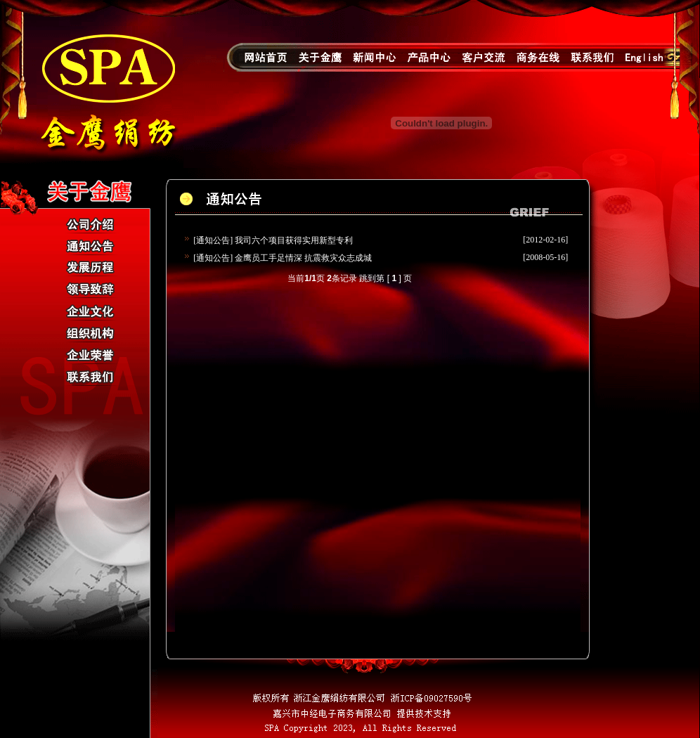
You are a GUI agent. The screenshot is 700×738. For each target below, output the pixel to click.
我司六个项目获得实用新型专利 (294, 240)
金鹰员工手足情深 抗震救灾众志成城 (303, 258)
